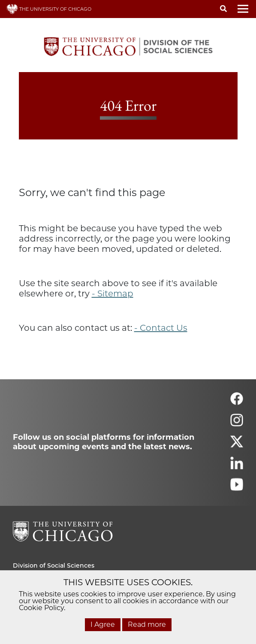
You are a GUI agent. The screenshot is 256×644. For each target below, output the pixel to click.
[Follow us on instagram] (237, 424)
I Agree (103, 624)
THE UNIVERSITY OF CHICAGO (49, 9)
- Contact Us (161, 328)
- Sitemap (113, 293)
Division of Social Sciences (54, 565)
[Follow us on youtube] (237, 488)
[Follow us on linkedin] (237, 467)
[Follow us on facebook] (237, 402)
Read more (147, 624)
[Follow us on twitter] (237, 445)
